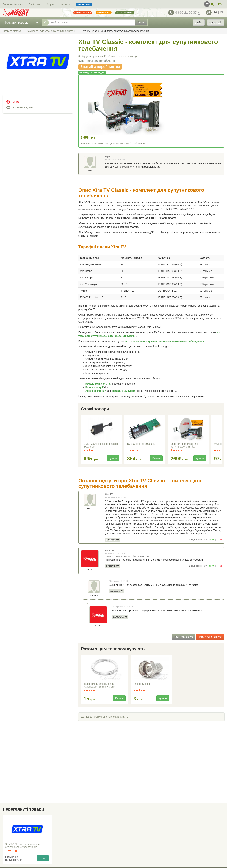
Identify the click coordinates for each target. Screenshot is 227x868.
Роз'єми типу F (95, 387)
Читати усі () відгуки (210, 637)
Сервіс (51, 4)
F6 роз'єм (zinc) (142, 684)
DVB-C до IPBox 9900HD (141, 444)
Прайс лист (35, 4)
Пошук (141, 23)
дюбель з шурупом (124, 391)
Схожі (43, 858)
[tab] (38, 101)
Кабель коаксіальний (99, 384)
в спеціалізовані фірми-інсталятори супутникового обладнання (165, 341)
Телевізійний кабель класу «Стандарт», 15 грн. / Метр (99, 685)
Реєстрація (216, 23)
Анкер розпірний (96, 391)
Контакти (65, 4)
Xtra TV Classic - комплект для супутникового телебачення (23, 845)
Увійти (199, 23)
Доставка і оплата (13, 4)
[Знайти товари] (91, 23)
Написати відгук (184, 637)
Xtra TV (124, 717)
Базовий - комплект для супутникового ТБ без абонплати (113, 144)
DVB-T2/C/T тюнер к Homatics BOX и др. (101, 445)
